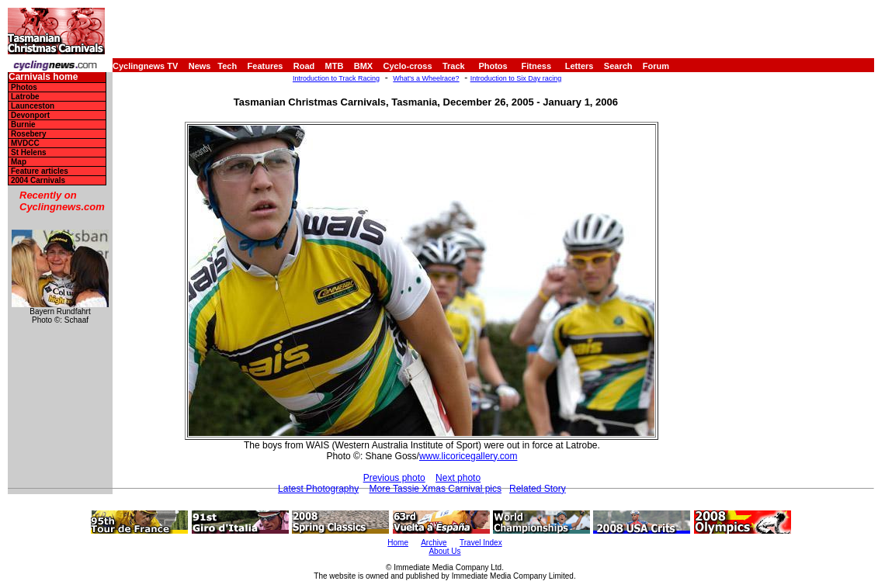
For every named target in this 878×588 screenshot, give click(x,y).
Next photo (458, 478)
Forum (656, 66)
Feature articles (40, 171)
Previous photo (394, 478)
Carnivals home (43, 77)
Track (454, 66)
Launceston (33, 106)
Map (19, 162)
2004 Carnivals (38, 180)
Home (398, 543)
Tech (227, 66)
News (200, 66)
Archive (434, 543)
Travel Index (481, 543)
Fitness (536, 66)
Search (618, 66)
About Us (444, 551)
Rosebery (29, 134)
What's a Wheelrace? (426, 78)
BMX (363, 66)
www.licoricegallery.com (468, 456)
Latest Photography (318, 489)
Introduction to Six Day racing (516, 78)
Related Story (538, 489)
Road (304, 66)
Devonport (30, 115)
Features (265, 66)
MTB (335, 66)
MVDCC (25, 143)
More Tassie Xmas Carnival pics (436, 489)
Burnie (23, 125)
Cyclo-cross (408, 66)
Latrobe (25, 97)
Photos (493, 66)
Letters (580, 66)
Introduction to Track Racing (336, 78)
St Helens (29, 152)
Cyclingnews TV (145, 66)
